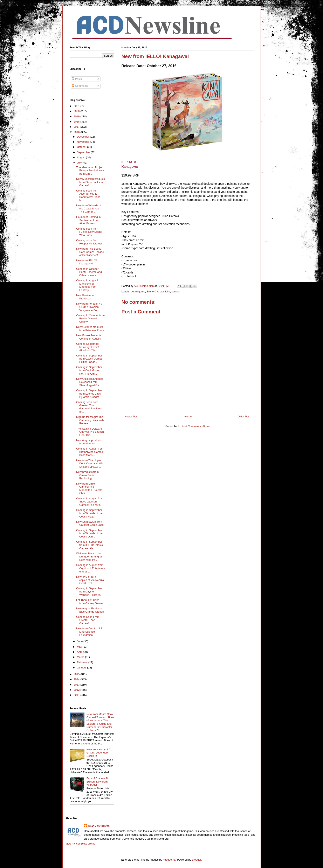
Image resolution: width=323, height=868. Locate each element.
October (82, 147)
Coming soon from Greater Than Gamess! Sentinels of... (89, 407)
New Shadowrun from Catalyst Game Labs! (90, 523)
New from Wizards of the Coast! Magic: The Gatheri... (89, 209)
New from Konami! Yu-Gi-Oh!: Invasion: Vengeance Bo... (90, 307)
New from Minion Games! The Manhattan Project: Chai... (89, 488)
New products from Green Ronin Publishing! (87, 475)
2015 (77, 674)
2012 (77, 690)
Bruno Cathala (155, 291)
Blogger (197, 860)
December (83, 137)
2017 (77, 127)
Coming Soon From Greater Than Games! (88, 620)
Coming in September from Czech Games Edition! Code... (89, 359)
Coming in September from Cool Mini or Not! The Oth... (89, 370)
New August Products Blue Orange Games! (90, 610)
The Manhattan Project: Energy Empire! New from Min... (90, 171)
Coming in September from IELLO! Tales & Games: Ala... (90, 545)
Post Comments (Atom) (196, 426)
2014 (77, 679)
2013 (77, 685)
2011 (77, 695)
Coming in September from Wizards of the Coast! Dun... (89, 533)
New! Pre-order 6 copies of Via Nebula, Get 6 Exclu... (90, 580)
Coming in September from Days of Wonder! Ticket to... (89, 591)
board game (138, 291)
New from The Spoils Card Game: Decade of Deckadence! (90, 252)
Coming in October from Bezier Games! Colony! (90, 319)
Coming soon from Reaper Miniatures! (89, 242)
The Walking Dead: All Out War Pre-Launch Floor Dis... (90, 432)
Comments (80, 86)
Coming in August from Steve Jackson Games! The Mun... (90, 502)
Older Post (244, 416)
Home (188, 416)
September (84, 152)
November (83, 142)
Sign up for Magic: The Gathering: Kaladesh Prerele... (90, 420)
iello (168, 291)
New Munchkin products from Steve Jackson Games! (91, 182)
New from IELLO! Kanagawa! (87, 262)
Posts (77, 79)
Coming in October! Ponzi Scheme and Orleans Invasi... (89, 272)
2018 (77, 122)
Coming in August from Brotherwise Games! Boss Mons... (90, 452)
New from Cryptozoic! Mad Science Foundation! (89, 632)
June (80, 641)
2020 (77, 111)
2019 (77, 116)
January (82, 668)
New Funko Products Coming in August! (89, 337)
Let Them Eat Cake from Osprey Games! (90, 602)
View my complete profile (80, 844)
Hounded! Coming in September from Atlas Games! (88, 220)
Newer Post (132, 416)
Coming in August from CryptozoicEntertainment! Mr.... (91, 568)
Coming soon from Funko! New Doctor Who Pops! (89, 232)
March (81, 657)
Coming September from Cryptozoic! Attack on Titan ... (88, 347)
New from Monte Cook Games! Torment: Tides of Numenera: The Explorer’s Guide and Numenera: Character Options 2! (100, 722)
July (80, 163)
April (80, 652)
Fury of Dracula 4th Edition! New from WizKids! (98, 782)
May (80, 647)
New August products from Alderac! (89, 442)
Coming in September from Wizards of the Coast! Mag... (89, 513)
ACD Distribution (99, 826)
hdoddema (169, 860)
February (83, 662)
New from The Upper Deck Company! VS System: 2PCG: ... (89, 464)
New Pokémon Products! (85, 297)
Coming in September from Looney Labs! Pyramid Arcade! (89, 394)
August (81, 157)
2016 (77, 132)
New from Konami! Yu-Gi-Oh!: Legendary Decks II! (100, 753)
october (176, 291)
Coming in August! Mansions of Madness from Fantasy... (87, 285)
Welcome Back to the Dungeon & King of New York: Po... (89, 557)
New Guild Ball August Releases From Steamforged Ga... (90, 382)
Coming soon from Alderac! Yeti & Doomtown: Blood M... (88, 195)
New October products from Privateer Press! (90, 329)
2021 (77, 106)
